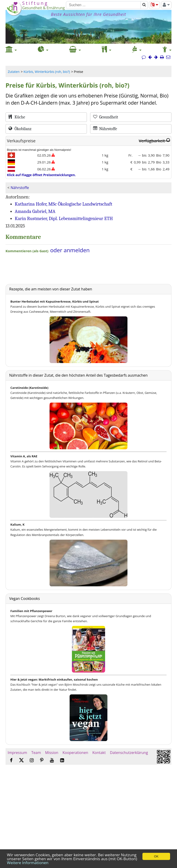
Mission (52, 753)
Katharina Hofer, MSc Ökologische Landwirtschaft (63, 204)
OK (156, 856)
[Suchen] (103, 5)
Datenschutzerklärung (129, 753)
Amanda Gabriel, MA (35, 211)
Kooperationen (75, 753)
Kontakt (99, 753)
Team (36, 753)
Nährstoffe (20, 188)
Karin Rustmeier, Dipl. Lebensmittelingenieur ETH (64, 218)
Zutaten (14, 72)
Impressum (17, 753)
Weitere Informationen (28, 863)
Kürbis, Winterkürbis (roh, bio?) (47, 72)
